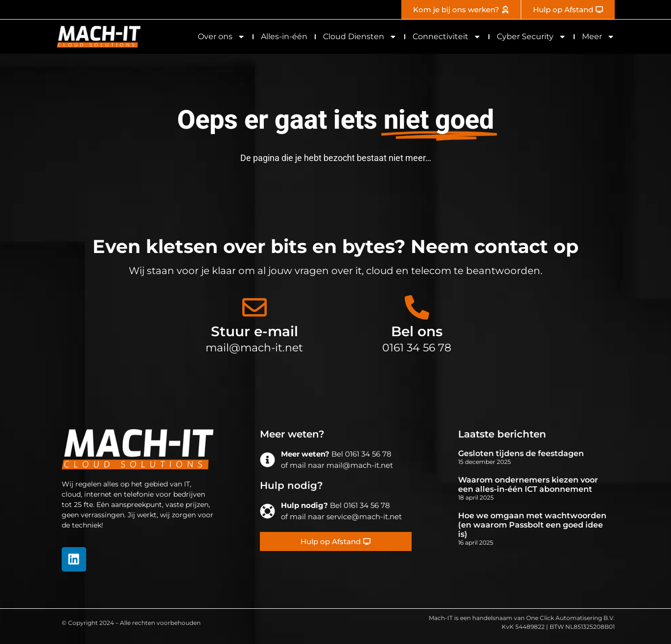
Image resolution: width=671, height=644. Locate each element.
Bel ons (417, 331)
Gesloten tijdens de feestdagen (521, 453)
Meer (598, 37)
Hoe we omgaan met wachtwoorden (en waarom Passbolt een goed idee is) (532, 525)
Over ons (221, 37)
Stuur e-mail (255, 331)
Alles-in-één (284, 36)
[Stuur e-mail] (255, 307)
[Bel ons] (417, 307)
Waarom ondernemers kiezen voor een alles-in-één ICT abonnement (528, 484)
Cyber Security (532, 37)
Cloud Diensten (360, 37)
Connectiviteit (447, 37)
